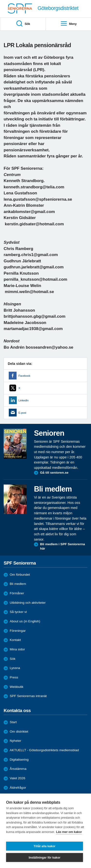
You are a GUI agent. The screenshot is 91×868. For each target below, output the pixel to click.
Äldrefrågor (18, 788)
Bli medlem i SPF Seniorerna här (62, 546)
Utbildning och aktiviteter (28, 603)
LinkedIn (23, 400)
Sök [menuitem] (23, 24)
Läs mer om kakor (69, 832)
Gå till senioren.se (54, 473)
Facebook (24, 376)
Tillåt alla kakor (45, 846)
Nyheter (16, 741)
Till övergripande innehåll (0, 0)
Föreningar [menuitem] (18, 631)
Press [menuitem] (14, 677)
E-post (22, 413)
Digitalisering (19, 760)
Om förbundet (20, 575)
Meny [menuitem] (68, 24)
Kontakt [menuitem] (15, 640)
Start (13, 722)
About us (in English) (25, 621)
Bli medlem (18, 584)
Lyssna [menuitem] (15, 668)
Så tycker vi (18, 612)
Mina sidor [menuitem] (17, 649)
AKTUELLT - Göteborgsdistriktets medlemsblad (44, 750)
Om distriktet (19, 732)
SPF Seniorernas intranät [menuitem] (28, 696)
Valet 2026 (17, 778)
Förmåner (17, 593)
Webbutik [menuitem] (17, 687)
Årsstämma (18, 769)
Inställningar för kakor (45, 858)
